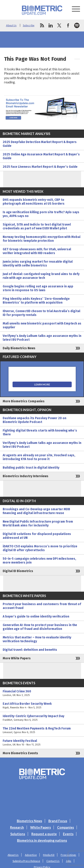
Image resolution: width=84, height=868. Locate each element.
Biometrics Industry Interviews (26, 476)
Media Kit (49, 855)
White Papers (41, 827)
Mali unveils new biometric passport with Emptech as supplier (42, 325)
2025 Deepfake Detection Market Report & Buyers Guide (40, 144)
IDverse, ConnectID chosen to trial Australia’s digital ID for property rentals (41, 313)
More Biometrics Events (20, 753)
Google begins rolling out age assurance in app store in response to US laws (38, 288)
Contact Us (53, 861)
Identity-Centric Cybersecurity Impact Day (42, 718)
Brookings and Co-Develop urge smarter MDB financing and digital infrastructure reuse (36, 511)
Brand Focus (58, 821)
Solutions (18, 834)
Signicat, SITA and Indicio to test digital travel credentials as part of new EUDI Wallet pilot (37, 226)
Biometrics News (29, 821)
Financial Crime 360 (42, 693)
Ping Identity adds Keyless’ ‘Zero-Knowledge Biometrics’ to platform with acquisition (36, 301)
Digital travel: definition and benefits (30, 650)
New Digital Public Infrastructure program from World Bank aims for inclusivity (38, 523)
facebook (68, 25)
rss (42, 25)
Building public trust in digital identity (31, 468)
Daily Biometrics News (19, 348)
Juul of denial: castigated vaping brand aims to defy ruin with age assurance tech (41, 276)
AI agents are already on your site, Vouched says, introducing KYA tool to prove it (39, 457)
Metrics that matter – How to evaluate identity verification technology (37, 639)
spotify (77, 25)
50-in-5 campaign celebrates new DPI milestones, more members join (39, 561)
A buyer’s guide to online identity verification (36, 616)
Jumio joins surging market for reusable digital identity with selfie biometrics (38, 264)
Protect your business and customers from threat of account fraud (42, 606)
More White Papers (17, 658)
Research (17, 827)
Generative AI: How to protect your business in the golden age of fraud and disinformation (40, 627)
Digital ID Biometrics (18, 571)
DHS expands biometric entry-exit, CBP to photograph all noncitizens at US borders (34, 202)
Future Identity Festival (42, 743)
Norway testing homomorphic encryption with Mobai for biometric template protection (42, 239)
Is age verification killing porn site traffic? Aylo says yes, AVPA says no (41, 214)
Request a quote (44, 834)
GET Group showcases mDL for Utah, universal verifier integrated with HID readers (37, 251)
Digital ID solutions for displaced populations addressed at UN (37, 536)
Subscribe (29, 25)
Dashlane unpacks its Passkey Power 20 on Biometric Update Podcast (34, 420)
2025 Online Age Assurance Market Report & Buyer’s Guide (41, 156)
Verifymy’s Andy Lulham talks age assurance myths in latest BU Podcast (42, 338)
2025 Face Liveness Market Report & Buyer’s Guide (40, 167)
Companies (66, 827)
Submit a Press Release (26, 861)
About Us (11, 25)
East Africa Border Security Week (42, 706)
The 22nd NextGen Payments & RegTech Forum (42, 730)
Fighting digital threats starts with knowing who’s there (40, 432)
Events (68, 834)
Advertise (31, 855)
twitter (59, 25)
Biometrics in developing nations (42, 840)
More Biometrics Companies (24, 401)
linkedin (51, 25)
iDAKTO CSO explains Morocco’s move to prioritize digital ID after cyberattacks (40, 548)
